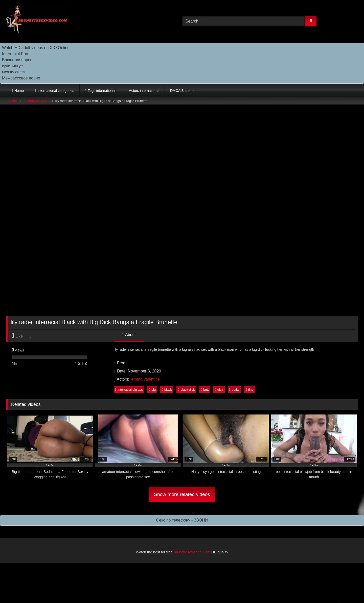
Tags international (102, 91)
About (129, 335)
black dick (186, 390)
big (152, 390)
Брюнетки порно (17, 60)
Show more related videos (182, 494)
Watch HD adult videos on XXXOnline (36, 48)
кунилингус (12, 66)
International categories (56, 91)
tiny (249, 390)
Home (19, 91)
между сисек (14, 72)
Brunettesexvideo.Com (192, 552)
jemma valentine (145, 379)
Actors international (144, 91)
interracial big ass (36, 101)
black (167, 390)
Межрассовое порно (21, 78)
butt (205, 390)
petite (234, 390)
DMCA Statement (184, 91)
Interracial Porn (16, 54)
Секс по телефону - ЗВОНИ (182, 520)
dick (219, 390)
